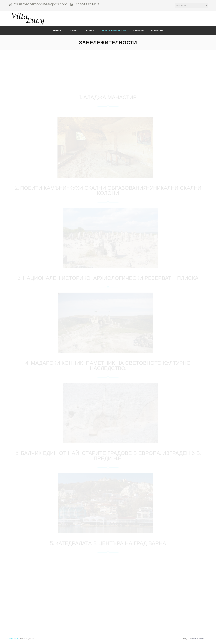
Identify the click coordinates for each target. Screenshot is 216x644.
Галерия (139, 31)
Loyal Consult (198, 638)
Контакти (157, 31)
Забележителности (114, 31)
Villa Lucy (13, 638)
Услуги (90, 31)
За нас (74, 31)
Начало (58, 31)
